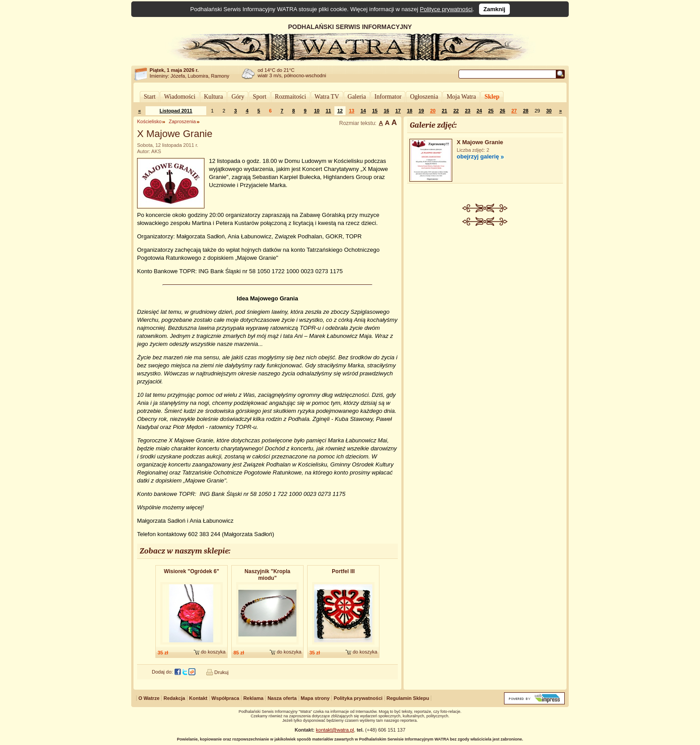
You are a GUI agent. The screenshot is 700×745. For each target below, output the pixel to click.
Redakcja (174, 698)
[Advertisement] (485, 293)
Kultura (214, 97)
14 (363, 111)
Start (150, 97)
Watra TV (327, 97)
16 (386, 111)
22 (456, 111)
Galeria (357, 97)
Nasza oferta (282, 698)
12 (340, 111)
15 (375, 111)
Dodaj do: (162, 672)
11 (328, 111)
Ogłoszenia (424, 97)
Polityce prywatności (446, 9)
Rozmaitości (291, 97)
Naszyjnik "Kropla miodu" (267, 575)
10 (317, 111)
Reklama (253, 698)
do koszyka (213, 652)
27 (514, 111)
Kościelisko (149, 121)
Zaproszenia (182, 121)
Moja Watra (461, 97)
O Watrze (149, 698)
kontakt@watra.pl (335, 730)
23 (467, 111)
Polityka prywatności (358, 698)
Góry (238, 97)
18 (409, 111)
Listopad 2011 (176, 111)
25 (491, 111)
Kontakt (198, 698)
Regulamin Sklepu (408, 698)
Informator (388, 97)
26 (502, 111)
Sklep (492, 97)
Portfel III (343, 571)
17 (398, 111)
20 (433, 111)
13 (351, 111)
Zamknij (494, 9)
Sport (259, 97)
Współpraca (225, 698)
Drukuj (221, 672)
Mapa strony (315, 698)
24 (479, 111)
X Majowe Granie (480, 142)
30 (549, 111)
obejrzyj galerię (478, 156)
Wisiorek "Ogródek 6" (192, 571)
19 (421, 111)
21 (444, 111)
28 (525, 111)
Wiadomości (179, 97)
